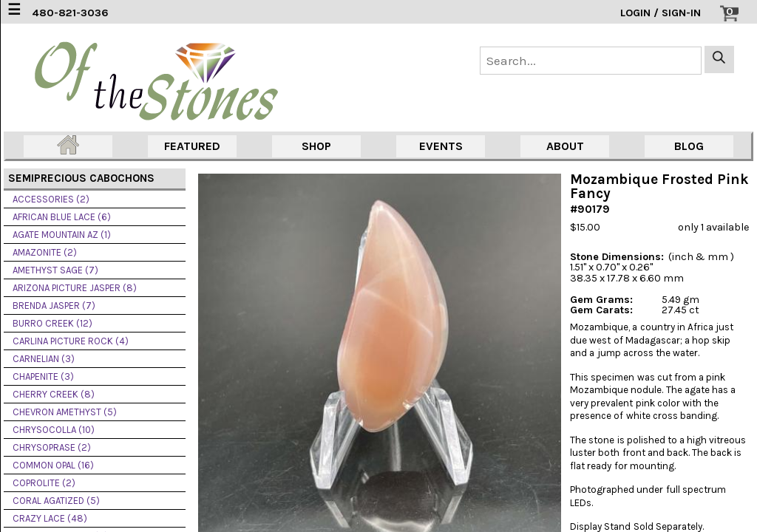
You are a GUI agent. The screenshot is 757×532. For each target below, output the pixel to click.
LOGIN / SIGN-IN (661, 13)
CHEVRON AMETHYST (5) (65, 412)
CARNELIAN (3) (44, 359)
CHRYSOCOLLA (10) (54, 430)
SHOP (316, 146)
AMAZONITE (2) (45, 252)
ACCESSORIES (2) (51, 199)
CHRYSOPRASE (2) (52, 447)
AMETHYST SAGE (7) (55, 270)
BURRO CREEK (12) (52, 323)
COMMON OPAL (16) (53, 465)
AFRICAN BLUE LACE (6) (62, 217)
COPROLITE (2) (44, 483)
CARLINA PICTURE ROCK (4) (71, 341)
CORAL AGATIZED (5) (56, 501)
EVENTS (441, 146)
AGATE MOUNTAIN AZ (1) (62, 235)
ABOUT (565, 146)
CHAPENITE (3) (43, 376)
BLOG (689, 146)
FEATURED (192, 146)
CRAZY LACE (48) (50, 518)
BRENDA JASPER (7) (54, 306)
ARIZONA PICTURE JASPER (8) (75, 288)
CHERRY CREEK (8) (54, 394)
